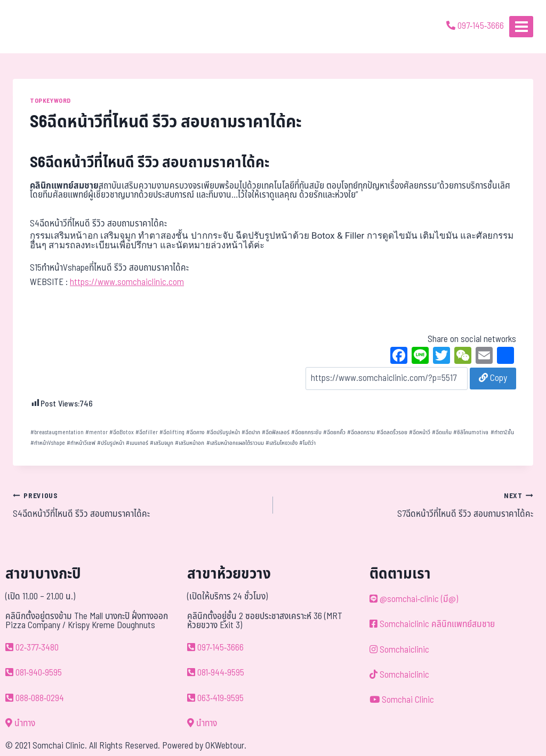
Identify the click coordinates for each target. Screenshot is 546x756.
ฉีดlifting (172, 432)
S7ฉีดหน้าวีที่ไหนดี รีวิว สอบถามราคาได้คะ (408, 505)
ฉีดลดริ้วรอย (392, 432)
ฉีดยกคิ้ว (334, 432)
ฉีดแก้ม (442, 432)
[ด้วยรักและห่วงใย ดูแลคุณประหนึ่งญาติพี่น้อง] (39, 27)
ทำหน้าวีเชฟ (81, 443)
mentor (97, 432)
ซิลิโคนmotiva (471, 432)
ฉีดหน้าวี (420, 432)
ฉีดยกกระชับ (306, 432)
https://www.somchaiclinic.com (127, 282)
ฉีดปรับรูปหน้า (223, 432)
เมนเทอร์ (137, 443)
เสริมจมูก (162, 443)
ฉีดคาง (195, 432)
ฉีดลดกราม (361, 432)
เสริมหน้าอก (190, 443)
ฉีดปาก (251, 432)
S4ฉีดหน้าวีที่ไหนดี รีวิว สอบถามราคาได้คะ (138, 505)
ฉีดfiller (147, 432)
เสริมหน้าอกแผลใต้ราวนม (235, 443)
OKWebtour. (226, 746)
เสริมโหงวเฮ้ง (282, 443)
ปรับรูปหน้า (111, 443)
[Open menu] (521, 26)
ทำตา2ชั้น (502, 432)
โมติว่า (307, 443)
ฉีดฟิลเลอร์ (276, 432)
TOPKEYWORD (50, 101)
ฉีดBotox (122, 432)
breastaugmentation (57, 432)
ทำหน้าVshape (48, 443)
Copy (493, 378)
